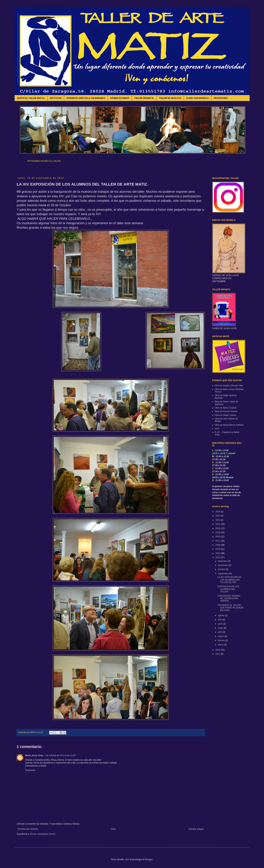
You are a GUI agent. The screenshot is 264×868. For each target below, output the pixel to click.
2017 (218, 541)
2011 (218, 654)
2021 (218, 524)
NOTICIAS (56, 98)
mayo (221, 628)
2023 (218, 516)
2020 (218, 528)
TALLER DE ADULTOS (170, 98)
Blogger (149, 859)
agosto (221, 615)
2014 (218, 553)
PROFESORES (221, 98)
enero (221, 645)
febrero (222, 640)
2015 (218, 549)
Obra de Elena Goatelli (226, 408)
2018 (218, 537)
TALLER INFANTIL (144, 98)
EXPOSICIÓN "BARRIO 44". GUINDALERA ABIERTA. (229, 598)
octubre (222, 569)
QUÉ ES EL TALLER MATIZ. (31, 98)
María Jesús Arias (34, 755)
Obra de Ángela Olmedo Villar (229, 386)
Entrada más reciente (28, 829)
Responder (31, 770)
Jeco (217, 428)
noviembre (223, 565)
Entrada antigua (196, 829)
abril (220, 632)
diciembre (223, 561)
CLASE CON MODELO (197, 98)
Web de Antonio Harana (226, 411)
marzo (221, 636)
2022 (218, 520)
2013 (218, 557)
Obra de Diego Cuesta (225, 415)
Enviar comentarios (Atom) (43, 834)
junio (220, 624)
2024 (218, 512)
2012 (218, 650)
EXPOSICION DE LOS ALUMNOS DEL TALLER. (228, 589)
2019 (218, 532)
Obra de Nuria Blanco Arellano (229, 425)
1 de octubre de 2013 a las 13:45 (60, 755)
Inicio (113, 829)
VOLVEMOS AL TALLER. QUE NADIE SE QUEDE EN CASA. (230, 608)
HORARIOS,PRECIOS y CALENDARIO (86, 98)
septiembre (224, 574)
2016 (218, 545)
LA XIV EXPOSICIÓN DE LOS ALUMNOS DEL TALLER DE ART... (229, 580)
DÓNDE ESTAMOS (120, 98)
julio (220, 620)
